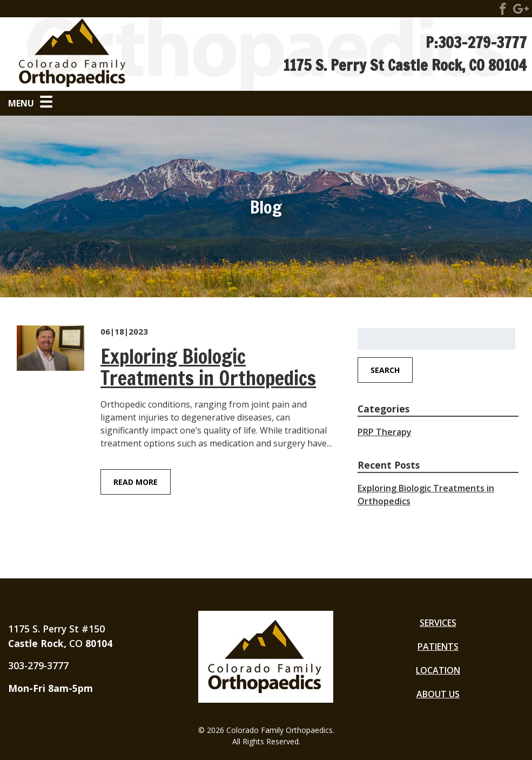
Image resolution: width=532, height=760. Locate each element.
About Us (438, 694)
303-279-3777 (38, 665)
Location (438, 670)
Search (385, 370)
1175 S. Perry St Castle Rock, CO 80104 (405, 65)
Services (438, 623)
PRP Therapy (385, 432)
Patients (438, 646)
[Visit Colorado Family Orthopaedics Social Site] (503, 11)
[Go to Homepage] (136, 54)
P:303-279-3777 (476, 42)
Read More (136, 482)
